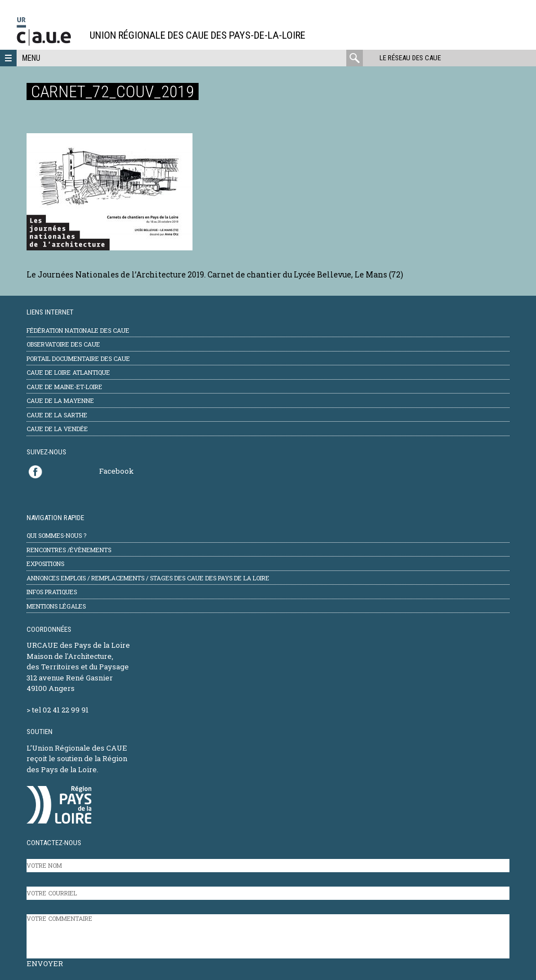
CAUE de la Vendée (57, 429)
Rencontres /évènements (69, 550)
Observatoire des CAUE (63, 344)
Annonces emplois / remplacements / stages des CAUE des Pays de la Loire (148, 578)
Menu (31, 58)
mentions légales (56, 606)
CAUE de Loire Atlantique (68, 372)
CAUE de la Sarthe (57, 415)
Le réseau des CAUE (410, 58)
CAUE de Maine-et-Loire (64, 387)
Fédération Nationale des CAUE (78, 330)
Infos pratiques (52, 592)
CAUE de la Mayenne (60, 400)
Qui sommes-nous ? (56, 535)
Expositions (45, 564)
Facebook (116, 471)
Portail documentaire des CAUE (78, 358)
